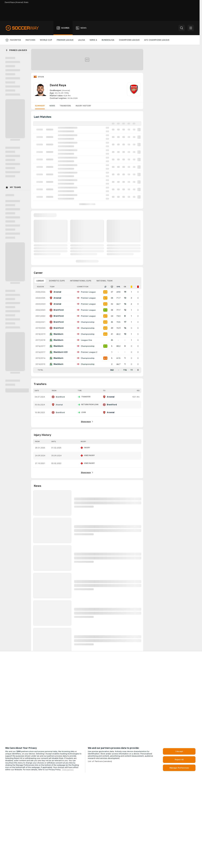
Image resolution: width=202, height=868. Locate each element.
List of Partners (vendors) (100, 761)
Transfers (65, 106)
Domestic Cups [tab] (57, 281)
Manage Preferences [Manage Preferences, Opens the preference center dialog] (179, 768)
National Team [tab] (104, 281)
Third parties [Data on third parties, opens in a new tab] (68, 770)
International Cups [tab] (81, 281)
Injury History (83, 106)
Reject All (179, 760)
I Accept (179, 751)
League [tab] (40, 281)
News (52, 106)
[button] (182, 28)
